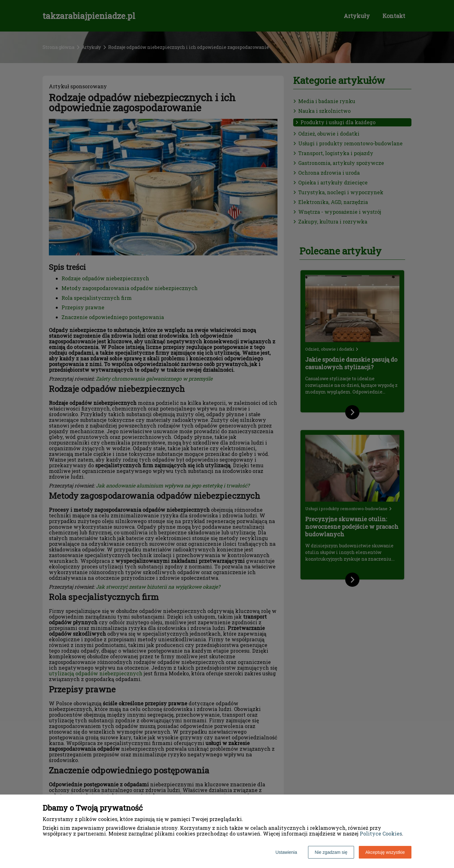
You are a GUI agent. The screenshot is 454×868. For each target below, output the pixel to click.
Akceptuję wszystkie (385, 852)
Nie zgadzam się (331, 852)
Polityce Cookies (381, 833)
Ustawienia (286, 852)
